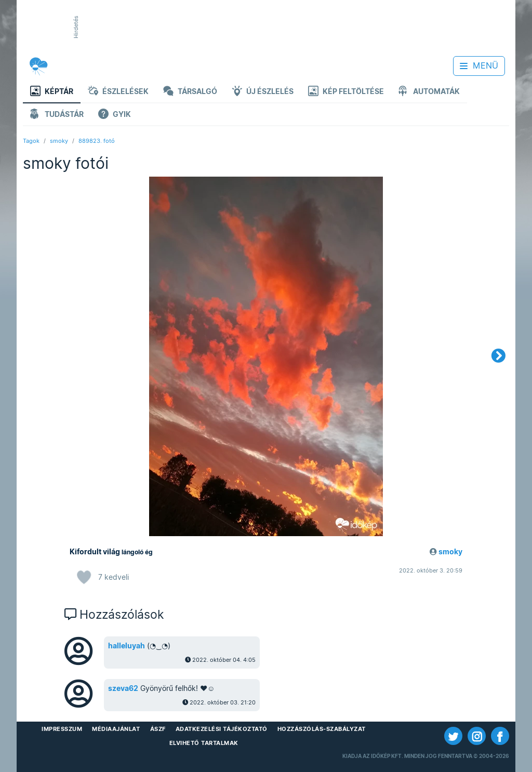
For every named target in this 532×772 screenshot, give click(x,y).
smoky (59, 141)
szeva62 (123, 688)
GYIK (115, 115)
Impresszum (62, 729)
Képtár (52, 92)
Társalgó (190, 92)
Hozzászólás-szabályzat (322, 729)
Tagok (31, 141)
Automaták (429, 92)
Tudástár (57, 115)
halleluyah (127, 646)
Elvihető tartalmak (204, 743)
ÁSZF (158, 729)
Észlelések (118, 92)
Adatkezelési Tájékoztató (222, 729)
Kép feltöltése (346, 92)
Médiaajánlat (116, 729)
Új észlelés (263, 92)
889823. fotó (97, 141)
